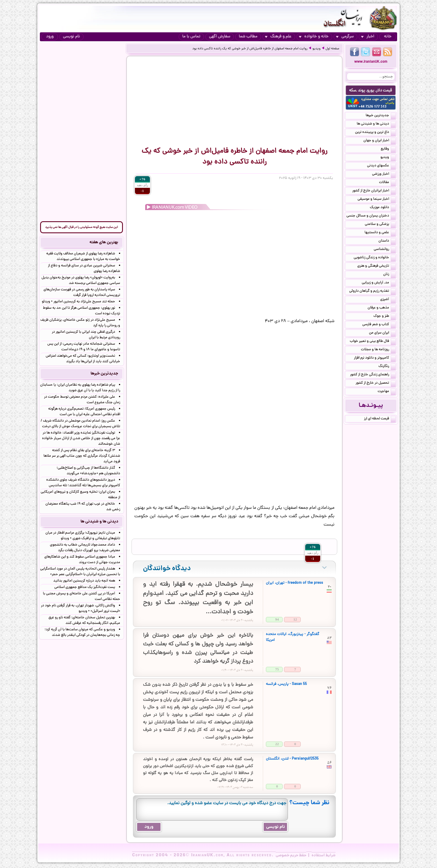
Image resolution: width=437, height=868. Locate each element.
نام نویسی (71, 37)
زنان (389, 275)
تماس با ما (191, 37)
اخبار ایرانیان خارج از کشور (374, 191)
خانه (388, 37)
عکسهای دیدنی (381, 166)
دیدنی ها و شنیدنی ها (376, 124)
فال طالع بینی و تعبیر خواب (373, 342)
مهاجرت (387, 392)
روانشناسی (385, 250)
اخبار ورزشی (384, 174)
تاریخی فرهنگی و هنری (377, 266)
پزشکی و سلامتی (380, 225)
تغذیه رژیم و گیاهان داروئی (372, 291)
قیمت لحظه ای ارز (380, 419)
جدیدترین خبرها (381, 116)
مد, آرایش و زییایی (379, 283)
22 (277, 744)
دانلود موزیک (383, 208)
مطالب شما (248, 37)
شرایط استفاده (324, 855)
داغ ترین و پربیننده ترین (375, 133)
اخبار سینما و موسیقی (377, 200)
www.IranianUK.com (371, 62)
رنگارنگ (387, 367)
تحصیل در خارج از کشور (376, 383)
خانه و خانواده (314, 37)
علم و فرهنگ (278, 37)
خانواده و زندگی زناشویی (375, 258)
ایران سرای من (382, 333)
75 (277, 669)
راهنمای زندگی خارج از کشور (373, 375)
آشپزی (388, 300)
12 (295, 619)
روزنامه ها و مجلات (378, 350)
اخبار (368, 37)
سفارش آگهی (220, 37)
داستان (387, 241)
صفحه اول (332, 49)
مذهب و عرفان (382, 308)
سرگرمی (345, 37)
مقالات (387, 183)
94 (277, 619)
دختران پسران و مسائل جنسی (371, 216)
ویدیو (316, 49)
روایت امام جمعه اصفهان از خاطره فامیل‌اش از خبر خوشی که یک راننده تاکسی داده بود (250, 49)
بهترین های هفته (104, 242)
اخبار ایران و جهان (380, 141)
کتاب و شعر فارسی (379, 325)
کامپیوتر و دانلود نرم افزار (375, 358)
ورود (50, 37)
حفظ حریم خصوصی (291, 855)
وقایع (388, 149)
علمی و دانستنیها (380, 233)
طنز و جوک (385, 317)
